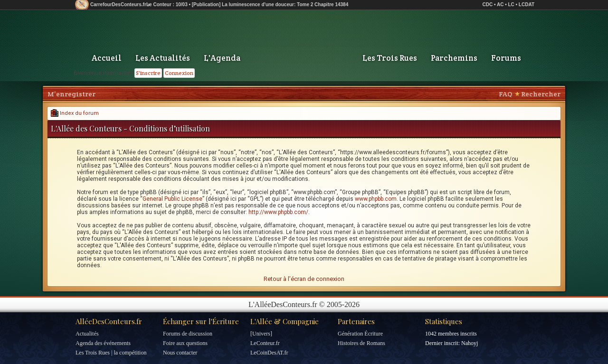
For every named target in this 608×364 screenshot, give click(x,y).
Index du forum (75, 113)
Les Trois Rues (390, 58)
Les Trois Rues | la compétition (111, 353)
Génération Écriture (360, 334)
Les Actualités (163, 58)
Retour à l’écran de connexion (304, 279)
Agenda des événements (103, 343)
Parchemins (454, 58)
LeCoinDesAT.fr (269, 353)
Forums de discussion (188, 334)
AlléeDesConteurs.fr (109, 321)
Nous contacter (180, 353)
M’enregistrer (71, 94)
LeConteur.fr (265, 343)
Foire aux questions (185, 343)
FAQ (505, 94)
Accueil (107, 58)
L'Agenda (222, 58)
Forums (506, 58)
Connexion (179, 73)
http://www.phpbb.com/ (278, 212)
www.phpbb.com (376, 199)
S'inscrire (148, 73)
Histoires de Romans (361, 343)
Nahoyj (470, 343)
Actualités (87, 334)
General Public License (172, 199)
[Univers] (261, 334)
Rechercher (541, 94)
